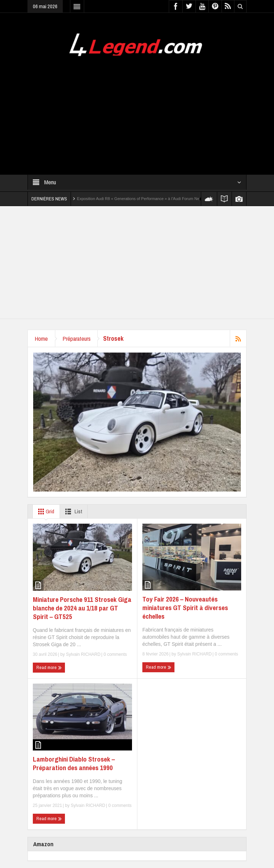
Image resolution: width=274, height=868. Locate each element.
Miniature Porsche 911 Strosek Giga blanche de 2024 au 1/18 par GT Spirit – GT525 (82, 608)
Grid (45, 512)
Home (42, 338)
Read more (49, 668)
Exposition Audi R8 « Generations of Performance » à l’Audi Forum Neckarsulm (146, 199)
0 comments (115, 654)
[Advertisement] (137, 111)
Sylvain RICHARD (83, 654)
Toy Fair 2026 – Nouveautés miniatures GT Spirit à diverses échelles (185, 608)
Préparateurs (77, 338)
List (72, 512)
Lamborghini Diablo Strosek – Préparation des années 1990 (74, 763)
